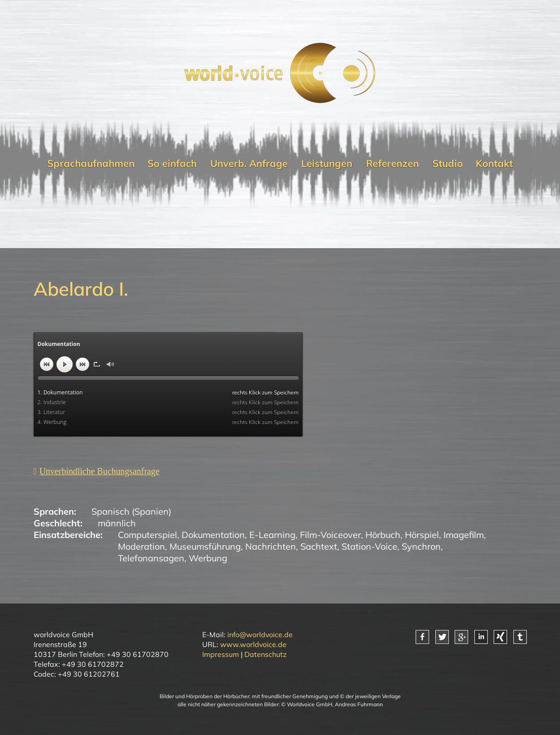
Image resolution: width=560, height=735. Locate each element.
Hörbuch (383, 535)
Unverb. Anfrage (249, 163)
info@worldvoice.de (260, 634)
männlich (117, 523)
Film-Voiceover (330, 535)
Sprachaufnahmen (91, 163)
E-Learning (272, 535)
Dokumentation (213, 535)
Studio (447, 163)
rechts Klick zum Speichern (265, 392)
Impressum (221, 654)
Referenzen (392, 163)
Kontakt (494, 163)
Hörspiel (422, 535)
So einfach (172, 163)
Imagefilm (464, 535)
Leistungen (327, 163)
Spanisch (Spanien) (131, 511)
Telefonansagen (151, 558)
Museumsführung (205, 546)
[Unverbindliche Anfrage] (97, 471)
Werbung (208, 558)
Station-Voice (369, 546)
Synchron (421, 546)
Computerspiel (148, 535)
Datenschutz (265, 654)
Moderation (141, 546)
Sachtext (319, 546)
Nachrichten (271, 546)
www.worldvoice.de (253, 644)
